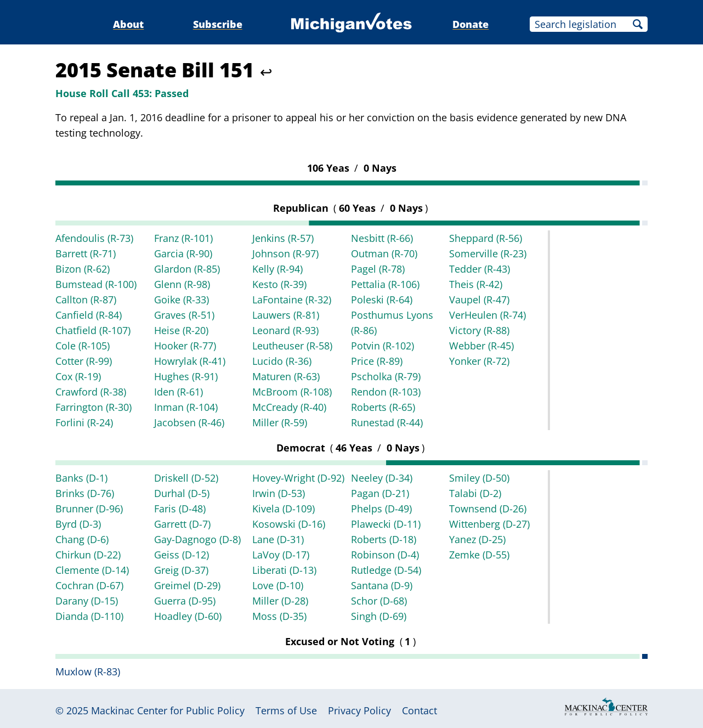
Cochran (89, 585)
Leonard (285, 330)
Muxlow (88, 671)
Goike (182, 300)
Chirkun (88, 555)
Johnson (285, 253)
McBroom (292, 392)
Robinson (385, 555)
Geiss (182, 555)
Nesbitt (382, 238)
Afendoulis (94, 238)
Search (638, 24)
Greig (181, 570)
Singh (379, 616)
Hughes (186, 376)
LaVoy (281, 555)
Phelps (381, 509)
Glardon (187, 269)
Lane (278, 539)
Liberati (284, 570)
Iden (178, 392)
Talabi (475, 493)
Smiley (479, 478)
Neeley (382, 478)
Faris (180, 509)
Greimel (187, 585)
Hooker (185, 346)
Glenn (182, 284)
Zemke (479, 555)
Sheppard (486, 238)
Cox (78, 376)
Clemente (92, 570)
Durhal (182, 493)
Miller (280, 422)
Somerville (488, 253)
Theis (476, 284)
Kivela (284, 509)
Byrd (78, 524)
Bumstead (96, 284)
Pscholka (386, 376)
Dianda (89, 616)
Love (278, 585)
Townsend (488, 509)
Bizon (83, 269)
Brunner (89, 509)
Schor (379, 601)
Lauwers (286, 315)
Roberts (383, 407)
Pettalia (385, 284)
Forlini (84, 422)
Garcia (183, 253)
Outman (384, 253)
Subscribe (218, 24)
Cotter (84, 361)
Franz (183, 238)
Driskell (186, 478)
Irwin (279, 493)
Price (377, 361)
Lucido (282, 361)
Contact (419, 710)
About (128, 24)
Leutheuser (292, 346)
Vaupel (479, 300)
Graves (184, 315)
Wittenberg (489, 524)
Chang (82, 539)
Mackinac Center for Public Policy (168, 710)
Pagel (378, 269)
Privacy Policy (359, 710)
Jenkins (283, 238)
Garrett (182, 524)
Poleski (382, 300)
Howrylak (190, 361)
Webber (481, 346)
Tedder (480, 269)
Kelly (277, 269)
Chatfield (93, 330)
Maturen (286, 376)
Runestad (387, 422)
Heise (181, 330)
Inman (186, 407)
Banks (81, 478)
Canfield (89, 315)
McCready (289, 407)
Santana (382, 585)
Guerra (185, 601)
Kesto (279, 284)
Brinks (85, 493)
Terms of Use (286, 710)
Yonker (479, 361)
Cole (83, 346)
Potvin (382, 346)
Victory (479, 330)
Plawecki (386, 524)
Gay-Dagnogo (197, 539)
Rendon (386, 392)
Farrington (93, 407)
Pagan (380, 493)
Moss (279, 616)
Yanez (477, 539)
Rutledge (386, 570)
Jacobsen (189, 422)
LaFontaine (292, 300)
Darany (87, 601)
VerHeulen (487, 315)
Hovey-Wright (298, 478)
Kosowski (289, 524)
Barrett (86, 253)
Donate (470, 24)
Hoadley (188, 616)
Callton (86, 300)
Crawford (91, 392)
